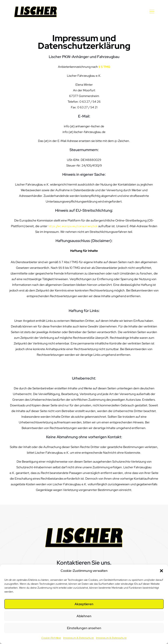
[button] (161, 571)
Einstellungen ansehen (84, 628)
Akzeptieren (84, 604)
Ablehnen (84, 616)
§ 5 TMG (104, 67)
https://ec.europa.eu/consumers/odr (73, 226)
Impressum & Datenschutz (79, 638)
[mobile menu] (152, 12)
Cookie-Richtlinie (51, 638)
